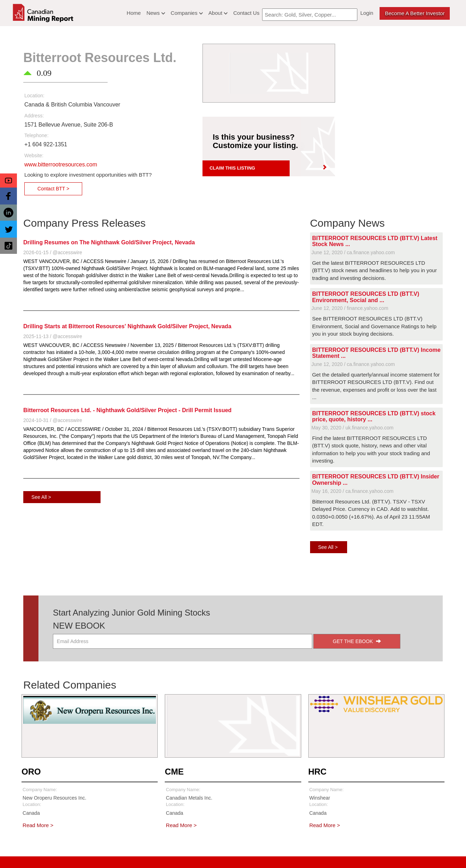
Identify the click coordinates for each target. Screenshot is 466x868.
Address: (34, 116)
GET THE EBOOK (357, 641)
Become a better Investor (415, 13)
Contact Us (246, 13)
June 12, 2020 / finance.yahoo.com (350, 308)
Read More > (38, 825)
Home (134, 13)
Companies (187, 13)
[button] (8, 181)
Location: (34, 96)
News (156, 13)
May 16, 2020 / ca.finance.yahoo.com (353, 491)
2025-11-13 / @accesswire (53, 336)
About (218, 13)
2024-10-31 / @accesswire (53, 420)
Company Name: (40, 790)
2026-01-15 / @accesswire (53, 252)
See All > (41, 497)
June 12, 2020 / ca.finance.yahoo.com (353, 252)
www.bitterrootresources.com (61, 164)
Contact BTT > (53, 189)
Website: (34, 155)
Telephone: (37, 135)
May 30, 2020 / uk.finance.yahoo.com (353, 428)
